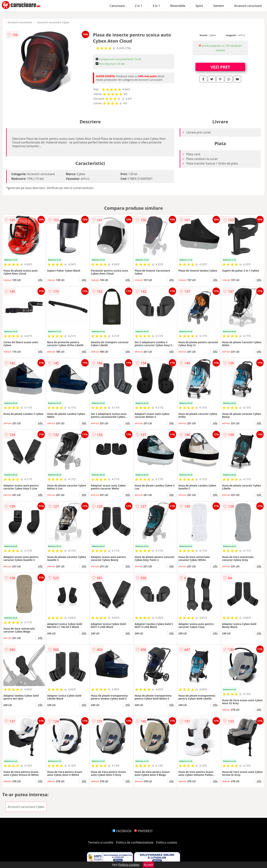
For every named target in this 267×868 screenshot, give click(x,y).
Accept (149, 865)
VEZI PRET (220, 67)
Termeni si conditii (101, 842)
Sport (199, 6)
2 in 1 (139, 6)
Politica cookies (167, 842)
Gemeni (219, 6)
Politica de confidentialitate (135, 842)
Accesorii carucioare (248, 6)
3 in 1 (156, 6)
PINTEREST (143, 831)
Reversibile (178, 6)
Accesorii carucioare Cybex (53, 22)
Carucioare (117, 6)
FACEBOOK (122, 831)
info (40, 280)
